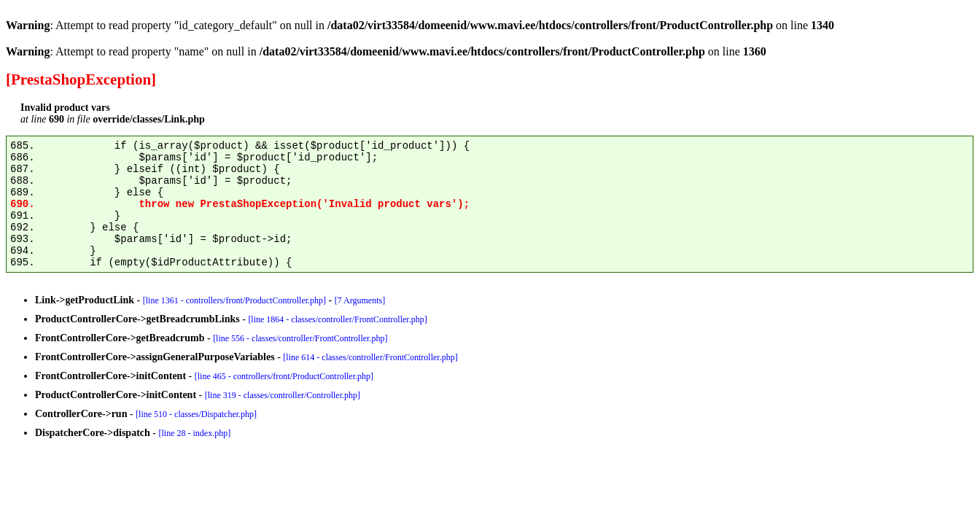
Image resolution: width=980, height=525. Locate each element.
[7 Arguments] (360, 300)
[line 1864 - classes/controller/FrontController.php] (337, 319)
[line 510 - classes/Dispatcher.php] (196, 414)
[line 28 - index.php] (195, 433)
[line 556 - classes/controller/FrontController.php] (300, 338)
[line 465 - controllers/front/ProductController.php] (284, 376)
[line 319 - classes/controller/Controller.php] (283, 395)
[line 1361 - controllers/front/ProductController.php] (234, 300)
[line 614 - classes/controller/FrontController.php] (370, 357)
